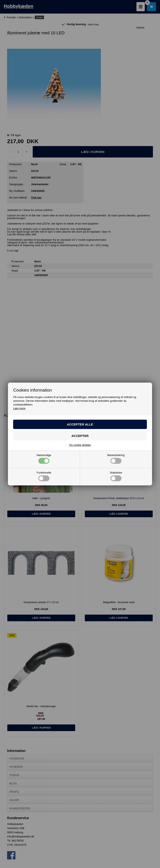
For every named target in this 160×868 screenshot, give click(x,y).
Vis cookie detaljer (80, 445)
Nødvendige (44, 459)
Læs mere (19, 408)
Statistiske (116, 476)
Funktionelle (44, 476)
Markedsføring (116, 459)
